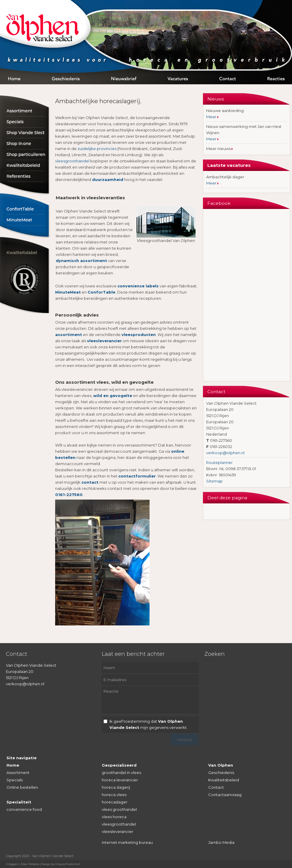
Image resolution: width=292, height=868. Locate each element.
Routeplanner (219, 462)
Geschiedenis (221, 773)
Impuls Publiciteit (68, 864)
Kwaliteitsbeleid (224, 780)
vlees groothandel (119, 809)
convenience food (24, 809)
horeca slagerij (116, 787)
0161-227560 (69, 495)
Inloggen (12, 864)
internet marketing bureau (127, 842)
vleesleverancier (118, 831)
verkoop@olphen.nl (225, 453)
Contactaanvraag (225, 795)
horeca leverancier (120, 780)
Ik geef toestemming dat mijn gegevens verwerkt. (149, 724)
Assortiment (18, 773)
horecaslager (115, 802)
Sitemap (214, 481)
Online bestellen (22, 787)
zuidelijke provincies (97, 149)
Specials (15, 780)
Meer (212, 117)
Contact (216, 787)
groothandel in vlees (121, 773)
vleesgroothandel (72, 161)
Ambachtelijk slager (225, 177)
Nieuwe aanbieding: (225, 111)
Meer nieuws (219, 149)
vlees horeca (114, 817)
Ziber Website (30, 864)
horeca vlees (114, 795)
